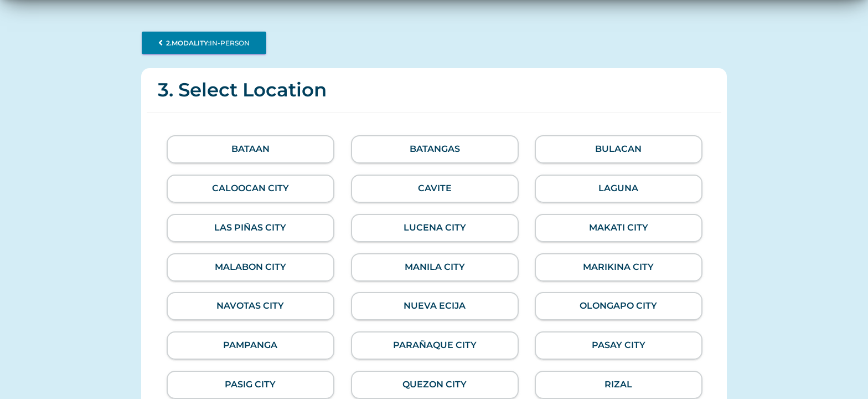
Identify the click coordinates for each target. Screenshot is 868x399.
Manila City (434, 267)
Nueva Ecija (435, 306)
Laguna (619, 188)
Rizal (619, 384)
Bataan (250, 149)
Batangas (434, 149)
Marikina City (619, 267)
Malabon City (250, 267)
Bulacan (619, 149)
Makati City (619, 227)
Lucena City (434, 227)
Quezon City (435, 384)
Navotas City (250, 306)
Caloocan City (250, 188)
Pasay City (619, 345)
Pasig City (250, 384)
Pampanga (250, 345)
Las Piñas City (250, 227)
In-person (204, 43)
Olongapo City (619, 306)
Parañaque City (434, 345)
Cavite (434, 188)
